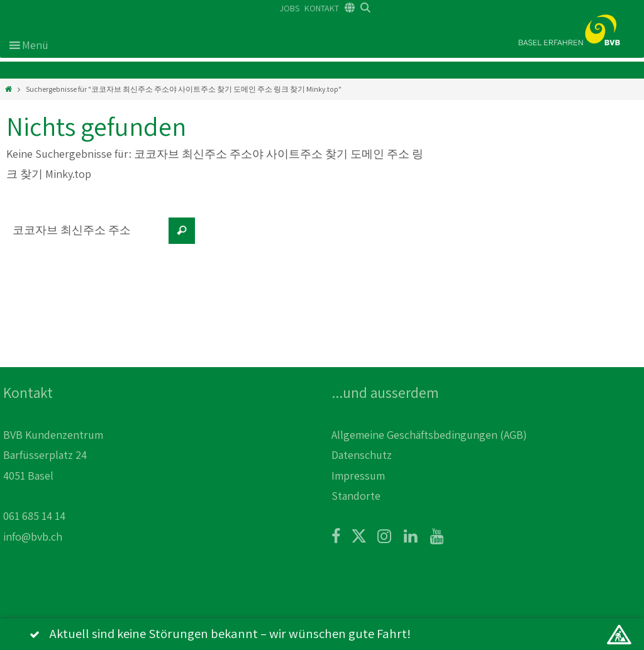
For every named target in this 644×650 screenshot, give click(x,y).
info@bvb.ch (33, 537)
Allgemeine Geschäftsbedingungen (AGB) (429, 435)
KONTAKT (322, 8)
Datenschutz (362, 455)
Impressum (358, 476)
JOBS (290, 8)
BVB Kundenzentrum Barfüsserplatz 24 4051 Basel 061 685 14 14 (53, 476)
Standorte (356, 496)
